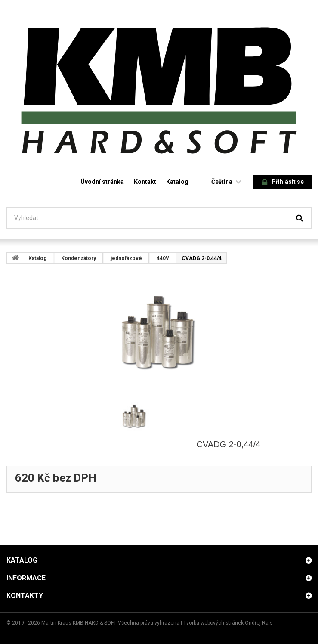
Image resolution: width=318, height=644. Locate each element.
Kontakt (145, 182)
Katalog (177, 182)
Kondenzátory (79, 258)
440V (163, 258)
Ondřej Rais (259, 623)
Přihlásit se (283, 182)
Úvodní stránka (102, 182)
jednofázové (126, 258)
